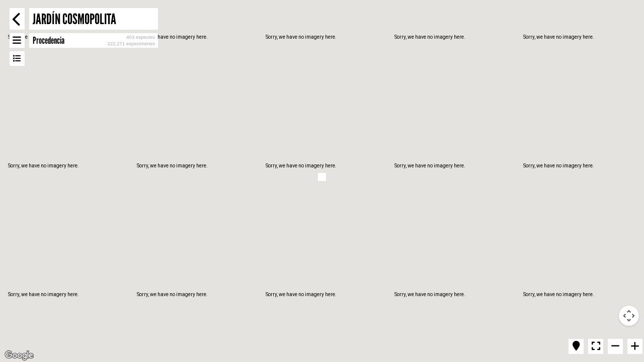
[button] (322, 177)
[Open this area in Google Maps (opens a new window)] (19, 355)
